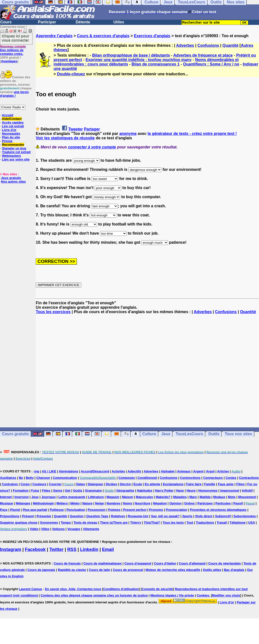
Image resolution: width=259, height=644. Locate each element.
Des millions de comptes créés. (13, 50)
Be (21, 478)
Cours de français (67, 563)
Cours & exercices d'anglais (103, 36)
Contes (231, 478)
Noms (128, 503)
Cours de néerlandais (224, 563)
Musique (7, 503)
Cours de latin (100, 570)
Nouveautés (11, 134)
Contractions (249, 478)
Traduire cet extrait (16, 152)
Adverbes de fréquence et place (203, 55)
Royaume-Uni (138, 516)
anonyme (128, 134)
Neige (99, 503)
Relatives (118, 516)
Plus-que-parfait (35, 510)
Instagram (11, 549)
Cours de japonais (41, 570)
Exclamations (173, 484)
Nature (87, 503)
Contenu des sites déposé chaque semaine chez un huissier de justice (94, 595)
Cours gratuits (15, 434)
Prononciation (176, 510)
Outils (214, 434)
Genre (58, 491)
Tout (190, 523)
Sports (187, 516)
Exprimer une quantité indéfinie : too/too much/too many (138, 60)
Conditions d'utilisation (121, 589)
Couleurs (39, 484)
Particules (223, 503)
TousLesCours (189, 434)
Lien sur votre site (16, 159)
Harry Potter (164, 491)
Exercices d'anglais (152, 36)
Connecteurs (213, 478)
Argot (210, 471)
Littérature (96, 497)
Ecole (138, 484)
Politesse (57, 510)
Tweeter (76, 129)
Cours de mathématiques (102, 563)
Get (68, 491)
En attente (152, 484)
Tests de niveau (85, 523)
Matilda (205, 497)
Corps (25, 484)
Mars (193, 497)
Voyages (74, 529)
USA (251, 523)
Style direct (204, 516)
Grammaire (94, 491)
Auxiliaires (8, 478)
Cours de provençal (128, 570)
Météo (75, 503)
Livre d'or (9, 130)
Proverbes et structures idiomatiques (218, 510)
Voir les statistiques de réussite (65, 138)
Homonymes (208, 491)
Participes (205, 503)
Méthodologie (43, 503)
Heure (191, 491)
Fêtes (46, 491)
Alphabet (168, 471)
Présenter (44, 516)
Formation (21, 491)
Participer (47, 22)
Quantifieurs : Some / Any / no (211, 64)
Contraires (10, 484)
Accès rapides (13, 122)
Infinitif (247, 491)
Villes (45, 529)
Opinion (175, 503)
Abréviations (69, 471)
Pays (4, 510)
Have (180, 491)
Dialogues (95, 484)
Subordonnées (245, 516)
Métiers (62, 503)
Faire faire (194, 484)
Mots (232, 497)
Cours (6, 22)
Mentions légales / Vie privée (172, 595)
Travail (222, 523)
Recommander (13, 145)
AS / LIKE (49, 471)
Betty (30, 478)
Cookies (203, 595)
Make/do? (163, 497)
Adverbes (185, 45)
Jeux (166, 434)
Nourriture (143, 503)
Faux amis (226, 484)
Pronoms (156, 510)
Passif (238, 503)
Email (108, 549)
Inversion (22, 497)
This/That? (152, 523)
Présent (28, 516)
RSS (72, 549)
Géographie (125, 491)
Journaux (49, 497)
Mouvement (247, 497)
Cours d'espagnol (138, 563)
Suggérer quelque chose (19, 523)
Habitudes (145, 491)
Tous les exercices (53, 312)
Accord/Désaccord (95, 471)
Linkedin (89, 549)
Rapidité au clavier (72, 570)
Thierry (136, 523)
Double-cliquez (71, 74)
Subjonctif (223, 516)
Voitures (58, 529)
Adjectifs (134, 471)
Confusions (208, 45)
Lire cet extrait (13, 126)
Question (77, 516)
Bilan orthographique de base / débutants (131, 55)
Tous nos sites (238, 434)
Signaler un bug (14, 148)
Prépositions (10, 516)
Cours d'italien (165, 563)
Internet (6, 497)
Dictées (111, 484)
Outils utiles (212, 570)
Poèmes (114, 510)
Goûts (78, 491)
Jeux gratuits (11, 178)
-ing (36, 471)
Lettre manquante (72, 497)
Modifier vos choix (226, 595)
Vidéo (34, 529)
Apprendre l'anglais (54, 36)
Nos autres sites (13, 182)
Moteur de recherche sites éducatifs (173, 570)
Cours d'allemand (192, 563)
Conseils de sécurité (157, 589)
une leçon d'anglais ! (14, 94)
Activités (118, 471)
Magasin (113, 497)
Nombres (113, 503)
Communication (65, 478)
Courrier (55, 484)
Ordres (189, 503)
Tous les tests (173, 523)
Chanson (43, 478)
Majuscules (144, 497)
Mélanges (23, 503)
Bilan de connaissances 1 (156, 64)
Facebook (35, 549)
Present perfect (135, 510)
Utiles (119, 22)
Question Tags (97, 516)
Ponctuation (76, 510)
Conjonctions (190, 478)
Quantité (231, 45)
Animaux (184, 471)
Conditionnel (147, 478)
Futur (35, 491)
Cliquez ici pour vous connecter (16, 38)
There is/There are (114, 523)
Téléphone (237, 523)
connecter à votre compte (92, 147)
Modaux (219, 497)
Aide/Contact (12, 119)
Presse (7, 141)
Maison (128, 497)
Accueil (7, 115)
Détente (83, 22)
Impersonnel (230, 491)
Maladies (180, 497)
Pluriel (15, 510)
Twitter (56, 549)
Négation (160, 503)
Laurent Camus (30, 589)
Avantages (9, 61)
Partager (92, 129)
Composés (127, 478)
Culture (149, 434)
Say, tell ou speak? (165, 516)
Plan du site (11, 137)
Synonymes (49, 523)
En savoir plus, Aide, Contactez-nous (73, 589)
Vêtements (91, 529)
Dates (80, 484)
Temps (66, 523)
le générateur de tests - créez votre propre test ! (192, 134)
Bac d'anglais (234, 570)
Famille (210, 484)
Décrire (125, 484)
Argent (198, 471)
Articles (223, 471)
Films (241, 484)
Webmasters (11, 156)
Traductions (205, 523)
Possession (97, 510)
